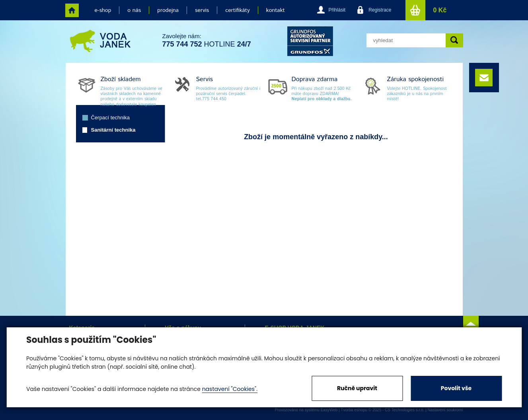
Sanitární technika (113, 130)
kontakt (276, 10)
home (72, 10)
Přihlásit (337, 10)
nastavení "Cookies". (230, 389)
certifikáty (237, 10)
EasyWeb (329, 410)
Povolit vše (456, 388)
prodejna (168, 10)
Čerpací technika (111, 118)
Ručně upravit (357, 388)
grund (310, 41)
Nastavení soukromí (445, 410)
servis (202, 10)
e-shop (103, 10)
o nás (134, 10)
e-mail (484, 78)
